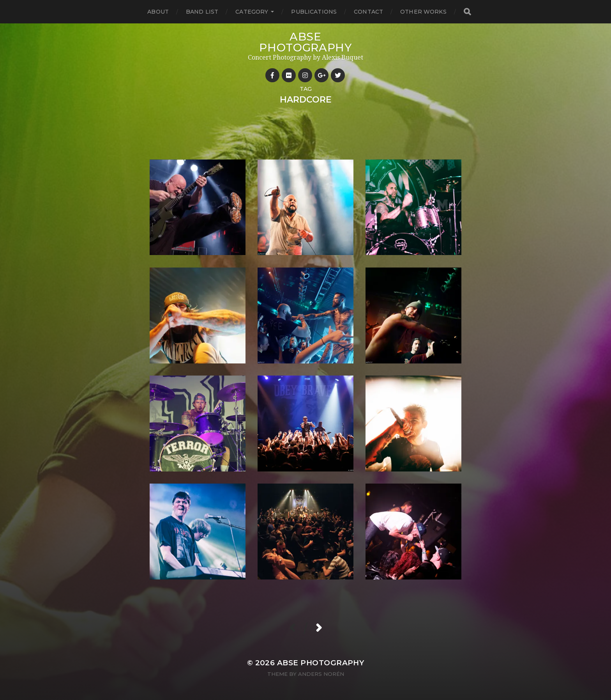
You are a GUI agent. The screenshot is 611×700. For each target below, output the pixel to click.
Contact (368, 12)
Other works (423, 12)
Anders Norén (321, 674)
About (158, 12)
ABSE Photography (305, 42)
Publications (314, 12)
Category (252, 12)
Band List (202, 12)
